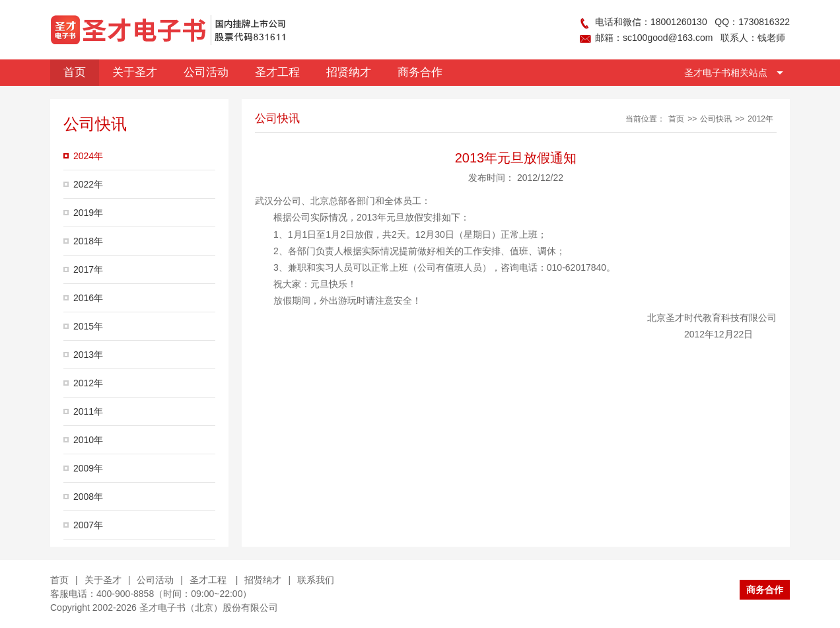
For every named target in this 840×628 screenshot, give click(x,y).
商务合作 (765, 590)
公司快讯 (716, 119)
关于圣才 (103, 580)
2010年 (88, 440)
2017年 (88, 269)
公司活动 (155, 580)
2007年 (88, 525)
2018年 (88, 241)
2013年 (88, 355)
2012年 (88, 383)
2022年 (88, 184)
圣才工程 (209, 580)
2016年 (88, 298)
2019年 (88, 213)
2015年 (88, 326)
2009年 (88, 468)
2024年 (88, 156)
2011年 (88, 411)
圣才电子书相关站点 (726, 73)
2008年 (88, 497)
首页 (676, 119)
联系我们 (316, 580)
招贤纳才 (263, 580)
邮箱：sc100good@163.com (654, 38)
